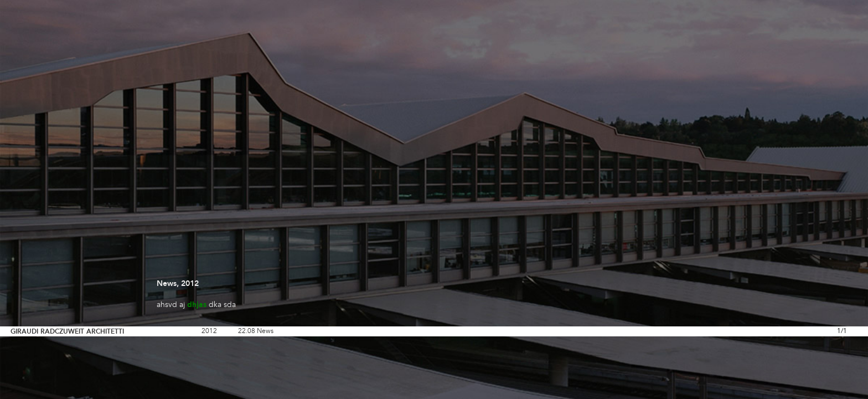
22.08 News (256, 331)
